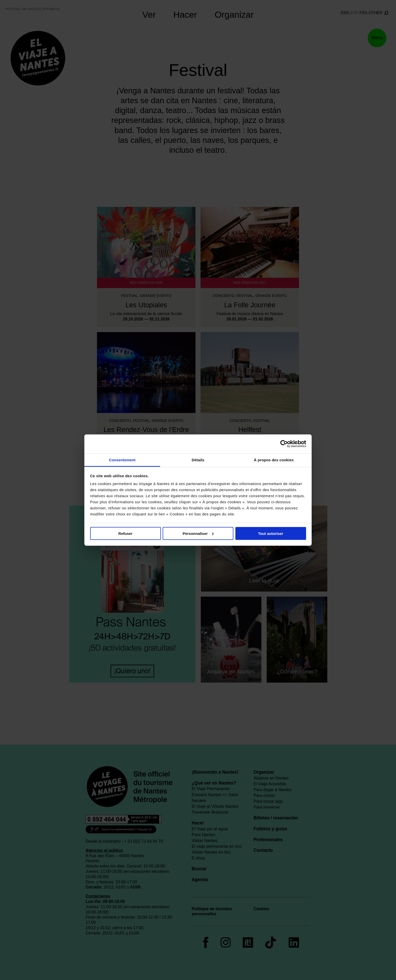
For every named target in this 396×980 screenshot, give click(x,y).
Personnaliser (198, 533)
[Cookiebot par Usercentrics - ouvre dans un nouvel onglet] (284, 444)
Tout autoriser (271, 533)
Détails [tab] (198, 460)
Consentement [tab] (122, 460)
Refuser (126, 533)
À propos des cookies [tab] (274, 460)
